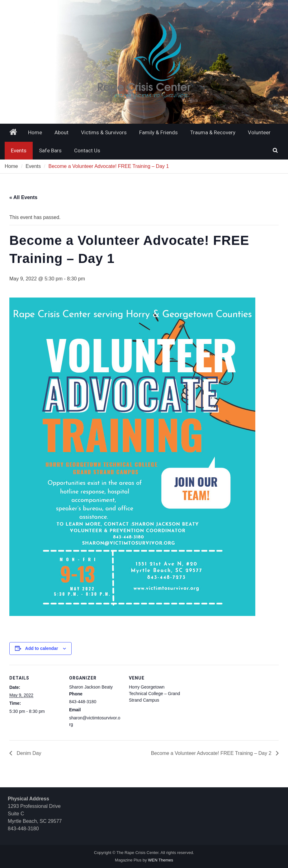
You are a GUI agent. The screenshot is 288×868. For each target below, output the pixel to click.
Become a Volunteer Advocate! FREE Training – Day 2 (212, 753)
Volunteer (259, 132)
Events (19, 150)
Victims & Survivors (104, 132)
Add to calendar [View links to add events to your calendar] (42, 648)
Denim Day (28, 753)
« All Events (23, 197)
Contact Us (87, 150)
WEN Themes (161, 860)
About (61, 132)
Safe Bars (50, 150)
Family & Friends (158, 132)
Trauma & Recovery (213, 132)
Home (35, 132)
